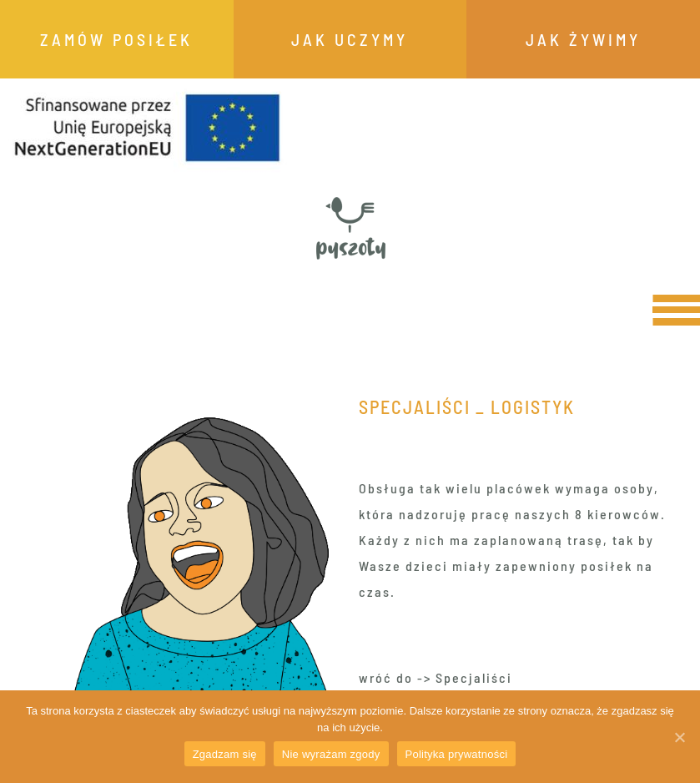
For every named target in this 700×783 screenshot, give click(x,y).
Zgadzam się (225, 754)
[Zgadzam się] (679, 737)
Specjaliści (474, 677)
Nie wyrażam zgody (331, 754)
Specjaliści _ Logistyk (467, 407)
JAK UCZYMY (350, 39)
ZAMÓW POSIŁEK (116, 39)
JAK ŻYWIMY (583, 39)
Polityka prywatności (457, 754)
